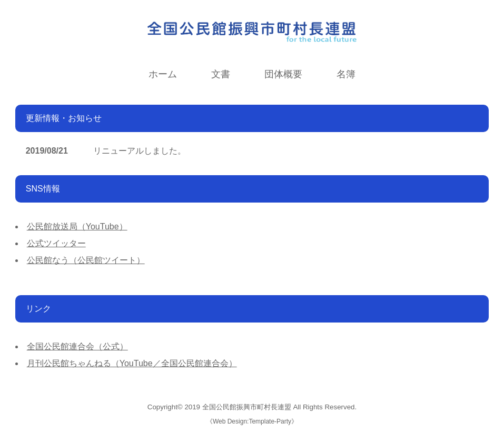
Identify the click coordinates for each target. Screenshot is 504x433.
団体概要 (283, 74)
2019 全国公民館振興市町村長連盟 (238, 407)
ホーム (163, 74)
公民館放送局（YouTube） (77, 226)
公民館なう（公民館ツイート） (86, 260)
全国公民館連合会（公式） (77, 346)
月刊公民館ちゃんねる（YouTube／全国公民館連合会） (132, 363)
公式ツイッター (56, 243)
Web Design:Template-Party (252, 421)
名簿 (346, 74)
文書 (221, 74)
